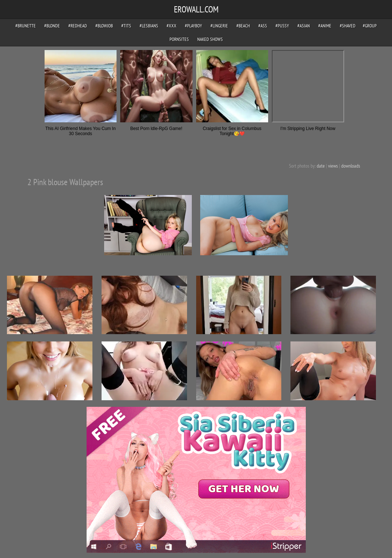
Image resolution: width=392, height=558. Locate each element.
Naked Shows (210, 39)
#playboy (193, 26)
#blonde (52, 26)
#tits (126, 26)
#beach (243, 26)
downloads (351, 166)
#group (370, 26)
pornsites (179, 39)
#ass (263, 26)
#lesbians (149, 26)
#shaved (348, 26)
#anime (325, 26)
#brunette (26, 26)
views (333, 166)
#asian (304, 26)
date (321, 166)
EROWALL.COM (196, 9)
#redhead (78, 26)
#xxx (172, 26)
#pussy (282, 26)
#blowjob (104, 26)
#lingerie (219, 26)
